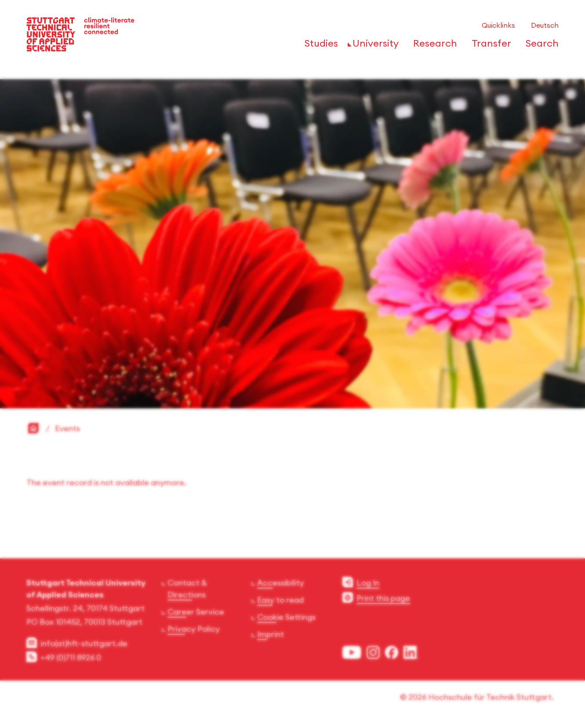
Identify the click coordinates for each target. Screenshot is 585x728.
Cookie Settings (286, 618)
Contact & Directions (187, 590)
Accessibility (281, 584)
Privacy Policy (194, 630)
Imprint (271, 635)
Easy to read (280, 601)
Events (67, 430)
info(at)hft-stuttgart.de (84, 645)
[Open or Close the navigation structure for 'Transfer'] (489, 46)
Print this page (383, 599)
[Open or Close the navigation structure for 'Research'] (433, 46)
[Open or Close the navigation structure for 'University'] (373, 46)
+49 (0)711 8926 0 (71, 659)
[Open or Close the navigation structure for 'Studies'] (319, 46)
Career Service (196, 613)
